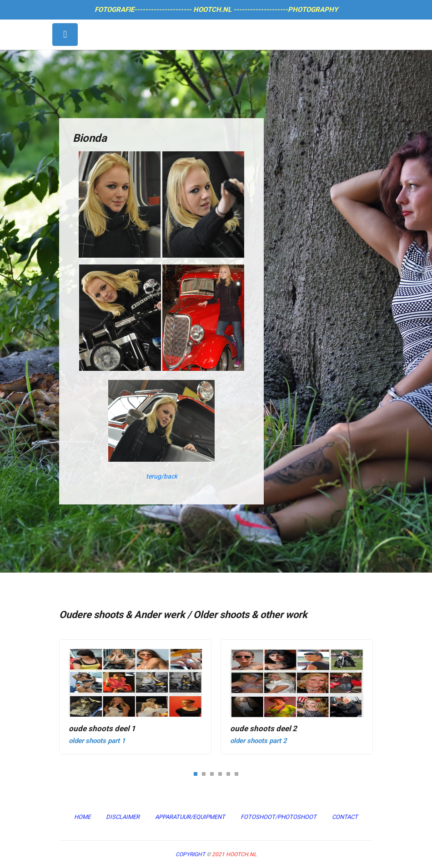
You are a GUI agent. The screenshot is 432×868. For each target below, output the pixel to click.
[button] (196, 773)
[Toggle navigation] (65, 35)
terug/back (162, 476)
